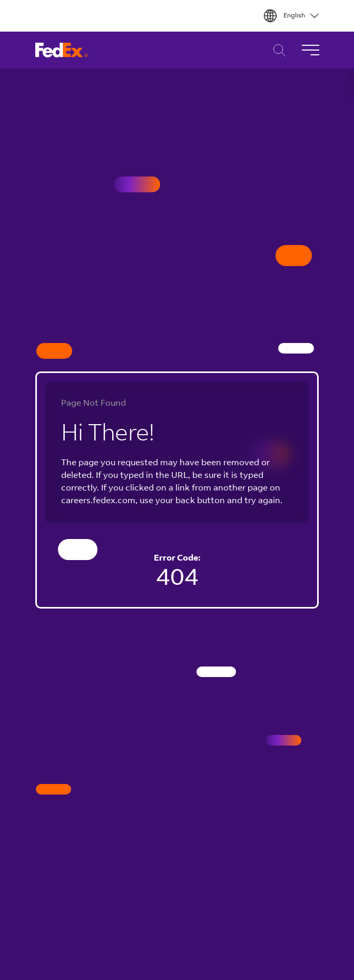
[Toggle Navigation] (310, 50)
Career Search (277, 50)
